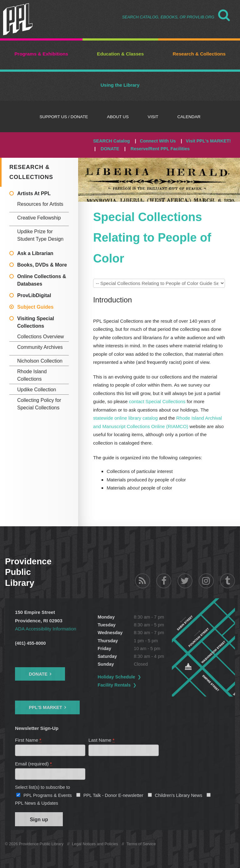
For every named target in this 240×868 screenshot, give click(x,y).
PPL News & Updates (37, 803)
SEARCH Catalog (112, 141)
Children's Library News (179, 795)
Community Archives (40, 347)
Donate (38, 674)
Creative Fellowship (39, 218)
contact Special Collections (157, 401)
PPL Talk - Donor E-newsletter (113, 795)
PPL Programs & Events (48, 795)
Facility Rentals (114, 685)
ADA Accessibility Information (46, 629)
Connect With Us (158, 141)
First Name (28, 740)
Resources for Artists (40, 204)
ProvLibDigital (34, 295)
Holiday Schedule (117, 677)
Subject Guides (35, 307)
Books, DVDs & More (42, 265)
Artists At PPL (34, 193)
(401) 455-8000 (30, 643)
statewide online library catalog (125, 418)
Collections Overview (40, 337)
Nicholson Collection (40, 361)
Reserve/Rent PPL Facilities (160, 149)
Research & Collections (31, 172)
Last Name (102, 740)
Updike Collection (37, 390)
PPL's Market (45, 707)
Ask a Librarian (35, 253)
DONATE (110, 149)
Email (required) (34, 764)
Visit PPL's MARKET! (208, 141)
